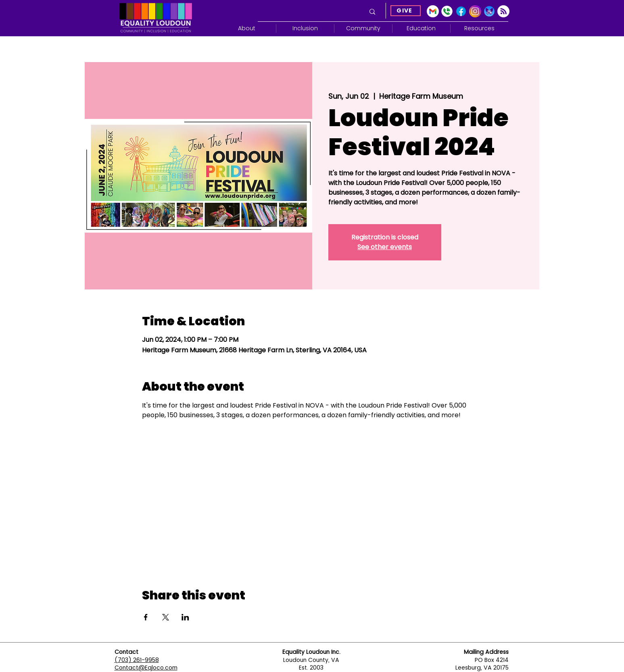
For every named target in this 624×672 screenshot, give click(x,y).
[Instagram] (475, 11)
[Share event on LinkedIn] (185, 617)
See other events (385, 247)
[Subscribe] (503, 11)
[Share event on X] (166, 617)
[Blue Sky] (489, 11)
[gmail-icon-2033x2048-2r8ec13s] (433, 11)
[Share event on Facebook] (146, 617)
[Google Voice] (447, 11)
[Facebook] (461, 11)
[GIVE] (406, 11)
